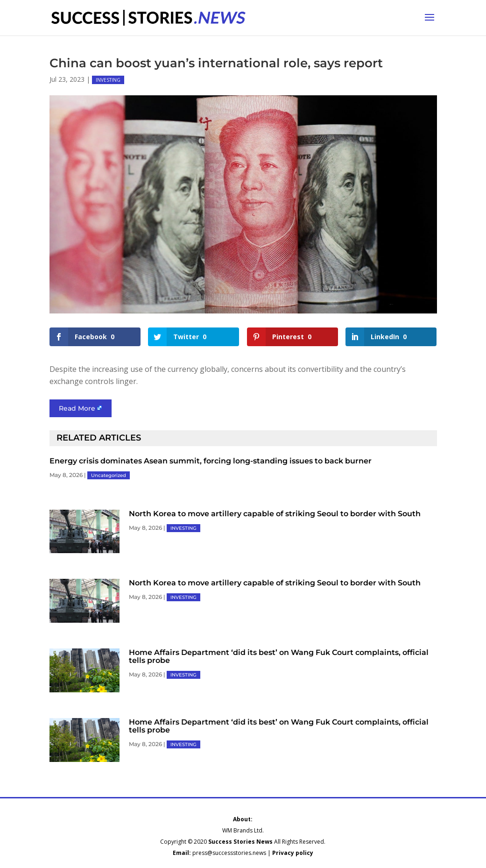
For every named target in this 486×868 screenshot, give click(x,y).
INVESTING (108, 80)
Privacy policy (293, 853)
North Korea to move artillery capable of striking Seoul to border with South (275, 514)
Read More (77, 408)
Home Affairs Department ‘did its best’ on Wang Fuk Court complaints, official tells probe (279, 656)
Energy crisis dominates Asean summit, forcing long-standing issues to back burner (211, 461)
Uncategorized (109, 475)
